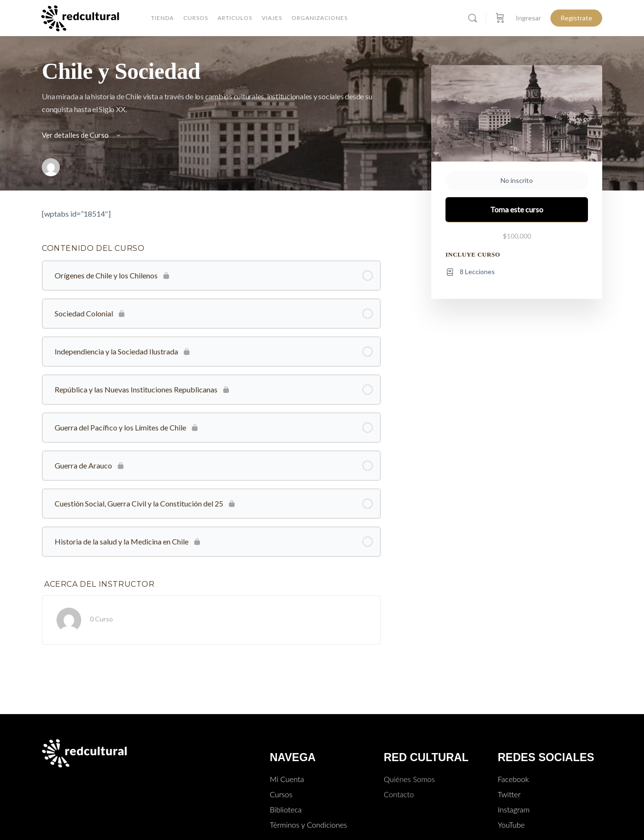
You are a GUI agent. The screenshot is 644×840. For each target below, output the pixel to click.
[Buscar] (473, 18)
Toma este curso (517, 209)
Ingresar (528, 18)
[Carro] (500, 18)
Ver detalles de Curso (82, 135)
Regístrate (576, 18)
